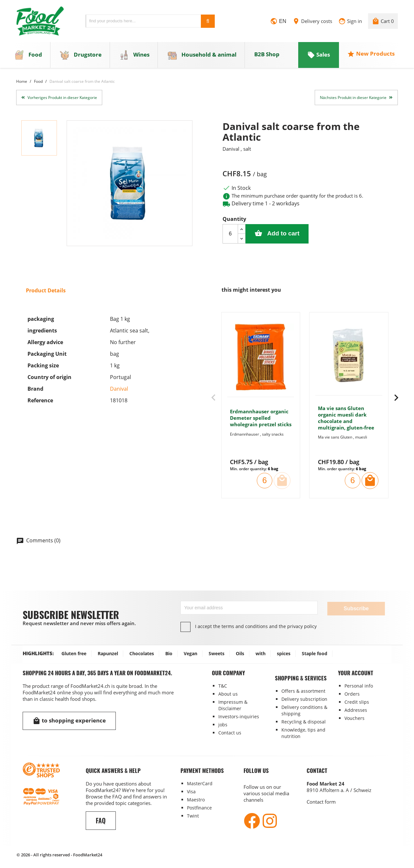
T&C (223, 685)
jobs (223, 724)
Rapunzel (108, 653)
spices (284, 653)
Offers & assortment (303, 691)
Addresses (356, 710)
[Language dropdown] (278, 22)
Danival (119, 390)
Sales (319, 55)
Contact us (230, 732)
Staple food (315, 653)
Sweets (217, 653)
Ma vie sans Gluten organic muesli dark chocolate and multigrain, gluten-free (346, 419)
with (261, 653)
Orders (352, 694)
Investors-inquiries (239, 716)
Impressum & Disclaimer (233, 705)
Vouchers (354, 718)
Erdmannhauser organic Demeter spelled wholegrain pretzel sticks (261, 419)
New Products (371, 54)
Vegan (191, 653)
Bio (169, 653)
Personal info (359, 685)
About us (228, 694)
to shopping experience (69, 720)
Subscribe (356, 608)
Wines (134, 56)
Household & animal (202, 56)
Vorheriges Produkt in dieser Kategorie (59, 98)
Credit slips (357, 702)
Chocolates (142, 653)
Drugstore (81, 56)
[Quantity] (230, 234)
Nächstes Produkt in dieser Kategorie (356, 98)
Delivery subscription (304, 699)
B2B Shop (267, 55)
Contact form (321, 801)
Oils (240, 653)
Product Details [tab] (46, 291)
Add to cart (281, 234)
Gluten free (74, 653)
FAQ (101, 820)
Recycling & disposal (304, 721)
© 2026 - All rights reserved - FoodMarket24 (59, 854)
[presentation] (213, 399)
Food (28, 56)
